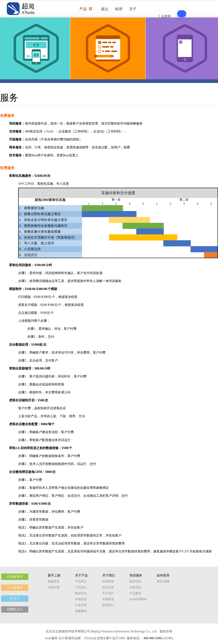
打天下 (15, 598)
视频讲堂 (54, 581)
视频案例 (81, 611)
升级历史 (81, 599)
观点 (105, 9)
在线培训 (135, 587)
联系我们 (108, 605)
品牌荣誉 (108, 581)
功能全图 (54, 587)
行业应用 (81, 605)
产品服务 (135, 593)
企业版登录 (15, 577)
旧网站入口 (15, 609)
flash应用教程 (138, 599)
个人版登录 (15, 588)
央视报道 (108, 599)
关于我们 (108, 593)
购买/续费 (163, 581)
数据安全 (81, 593)
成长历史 (108, 587)
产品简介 (81, 581)
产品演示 (81, 587)
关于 (133, 9)
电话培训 (135, 581)
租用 (119, 9)
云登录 (166, 16)
